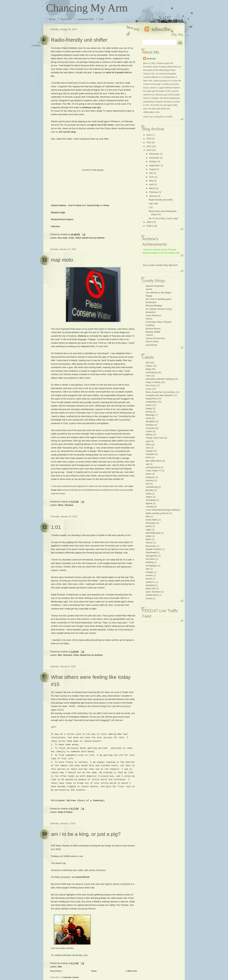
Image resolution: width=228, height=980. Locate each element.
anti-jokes (150, 559)
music (71, 238)
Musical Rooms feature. (62, 219)
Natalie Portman (154, 549)
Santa (149, 494)
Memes (149, 435)
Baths (149, 539)
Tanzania (69, 505)
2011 (149, 146)
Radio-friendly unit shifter (79, 40)
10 (44, 834)
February (153, 192)
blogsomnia (151, 399)
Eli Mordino (151, 302)
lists (148, 569)
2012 (149, 142)
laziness (150, 480)
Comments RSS (85, 19)
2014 (149, 135)
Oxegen (150, 451)
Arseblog (150, 325)
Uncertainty (151, 372)
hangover (150, 477)
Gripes (149, 366)
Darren (149, 319)
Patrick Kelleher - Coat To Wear (66, 205)
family (149, 418)
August (153, 169)
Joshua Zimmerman (155, 338)
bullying (149, 562)
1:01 (56, 527)
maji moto (62, 260)
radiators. (150, 582)
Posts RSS (66, 19)
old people (151, 523)
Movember (151, 546)
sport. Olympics (153, 592)
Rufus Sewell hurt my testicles (90, 238)
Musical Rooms (153, 329)
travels (149, 598)
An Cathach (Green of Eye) (159, 309)
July (151, 173)
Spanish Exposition (155, 286)
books (149, 474)
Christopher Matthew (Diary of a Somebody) (78, 801)
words (149, 405)
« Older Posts (131, 971)
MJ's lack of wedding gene (158, 299)
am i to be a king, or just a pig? (86, 834)
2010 (149, 150)
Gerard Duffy (93, 205)
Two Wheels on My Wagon (159, 293)
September (154, 165)
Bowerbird (151, 312)
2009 (149, 222)
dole (148, 516)
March (152, 188)
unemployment (153, 467)
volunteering (152, 487)
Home (52, 19)
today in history (65, 812)
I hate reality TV (153, 471)
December (154, 154)
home (148, 457)
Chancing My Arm (87, 8)
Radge (149, 296)
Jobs (148, 448)
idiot (60, 655)
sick (148, 484)
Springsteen (151, 556)
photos (149, 412)
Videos (149, 497)
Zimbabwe (151, 500)
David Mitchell (83, 877)
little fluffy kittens (154, 461)
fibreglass (150, 421)
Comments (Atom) (70, 977)
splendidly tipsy (153, 533)
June (151, 177)
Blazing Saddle (153, 332)
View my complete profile (158, 117)
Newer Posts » (56, 971)
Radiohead (151, 552)
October (153, 162)
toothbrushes (152, 595)
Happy (149, 408)
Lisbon (149, 431)
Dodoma (82, 336)
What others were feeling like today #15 (91, 681)
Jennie (149, 289)
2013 (149, 139)
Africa (60, 505)
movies (149, 575)
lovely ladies (152, 520)
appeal (149, 503)
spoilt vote (151, 588)
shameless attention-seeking (159, 379)
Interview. (56, 226)
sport (148, 441)
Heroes (149, 543)
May (151, 181)
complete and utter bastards (159, 395)
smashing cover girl (91, 107)
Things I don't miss (155, 438)
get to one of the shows (102, 125)
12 (44, 260)
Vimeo (106, 205)
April (151, 184)
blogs (148, 369)
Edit (101, 19)
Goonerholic (152, 345)
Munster (150, 490)
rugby (148, 530)
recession (68, 655)
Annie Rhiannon (153, 315)
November (154, 158)
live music (63, 238)
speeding (150, 585)
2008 (149, 226)
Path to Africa (152, 342)
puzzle (149, 579)
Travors (149, 335)
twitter (149, 536)
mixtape (150, 572)
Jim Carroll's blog (67, 132)
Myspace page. (58, 212)
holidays (150, 425)
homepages (151, 566)
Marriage (150, 415)
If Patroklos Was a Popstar (159, 322)
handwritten (151, 402)
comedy (150, 507)
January (153, 196)
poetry (149, 526)
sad (147, 464)
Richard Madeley (154, 306)
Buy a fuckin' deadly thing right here (160, 265)
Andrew (151, 59)
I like (148, 376)
